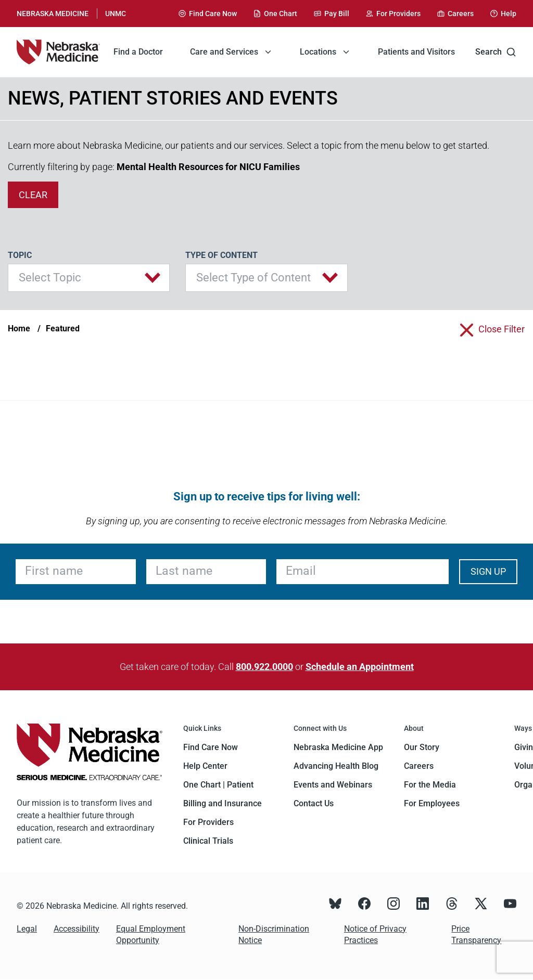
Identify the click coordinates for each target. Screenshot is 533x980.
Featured (63, 328)
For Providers (208, 822)
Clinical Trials (208, 841)
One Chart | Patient (218, 785)
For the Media (430, 785)
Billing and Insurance (223, 803)
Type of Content (221, 255)
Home (19, 328)
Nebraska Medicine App (338, 747)
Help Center (205, 766)
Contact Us (314, 803)
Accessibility (77, 929)
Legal (27, 929)
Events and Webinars (333, 785)
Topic (20, 255)
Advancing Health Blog (336, 766)
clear (33, 195)
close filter (502, 329)
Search (496, 52)
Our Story (422, 747)
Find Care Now (211, 747)
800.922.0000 (264, 667)
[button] (89, 278)
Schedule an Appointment (360, 667)
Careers (419, 766)
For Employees (432, 803)
